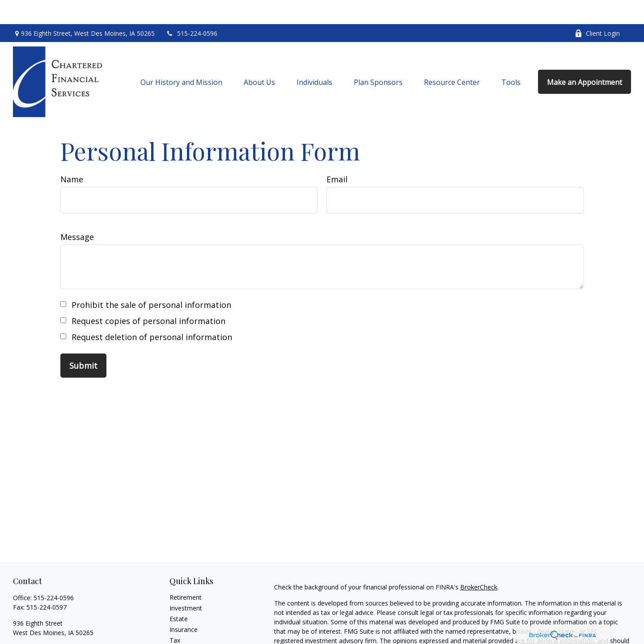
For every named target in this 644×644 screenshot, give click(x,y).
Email (337, 155)
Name (72, 155)
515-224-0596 (192, 9)
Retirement (186, 573)
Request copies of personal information (148, 297)
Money (180, 627)
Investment (186, 584)
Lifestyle (182, 638)
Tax (175, 616)
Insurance (184, 605)
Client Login (597, 9)
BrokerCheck (479, 563)
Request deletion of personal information (152, 313)
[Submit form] (83, 341)
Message (77, 213)
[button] (181, 58)
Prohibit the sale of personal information (151, 281)
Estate (179, 595)
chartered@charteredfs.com (53, 624)
